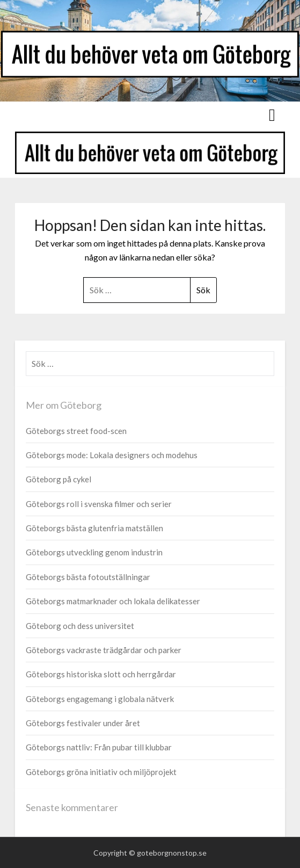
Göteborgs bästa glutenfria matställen (94, 528)
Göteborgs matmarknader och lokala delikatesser (113, 601)
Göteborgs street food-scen (76, 431)
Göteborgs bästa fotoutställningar (88, 577)
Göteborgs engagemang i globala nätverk (100, 699)
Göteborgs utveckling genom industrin (94, 552)
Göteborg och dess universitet (80, 626)
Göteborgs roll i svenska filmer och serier (99, 504)
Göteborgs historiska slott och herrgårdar (101, 674)
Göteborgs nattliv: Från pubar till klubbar (99, 747)
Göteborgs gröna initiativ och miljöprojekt (101, 772)
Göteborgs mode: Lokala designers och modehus (112, 455)
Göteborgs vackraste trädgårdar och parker (104, 650)
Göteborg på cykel (58, 479)
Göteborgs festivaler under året (83, 723)
